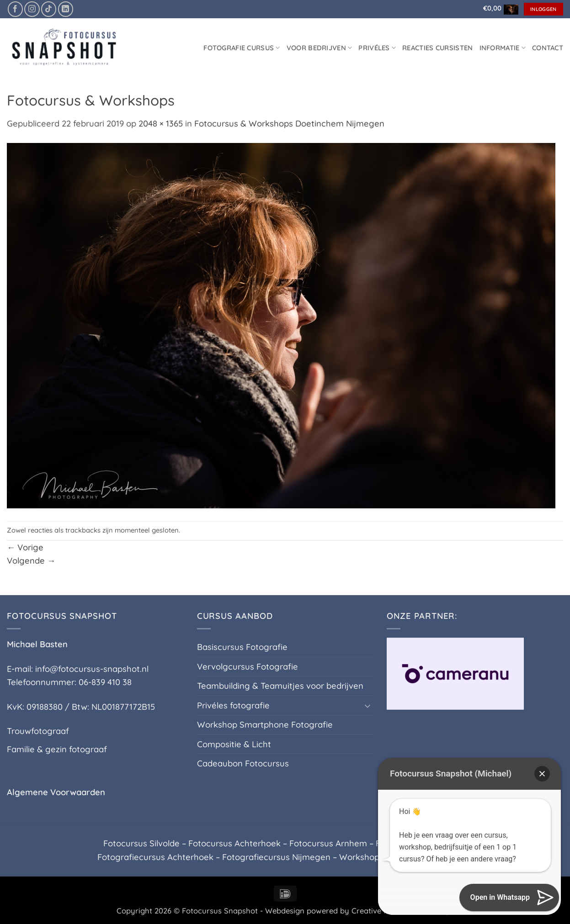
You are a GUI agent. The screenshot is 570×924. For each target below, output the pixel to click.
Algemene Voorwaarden (56, 792)
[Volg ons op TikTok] (49, 9)
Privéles (377, 48)
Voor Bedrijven (320, 48)
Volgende (31, 561)
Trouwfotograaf (38, 731)
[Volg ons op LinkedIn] (66, 9)
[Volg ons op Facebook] (15, 9)
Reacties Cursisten (437, 48)
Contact (548, 48)
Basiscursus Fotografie (242, 647)
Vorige (25, 547)
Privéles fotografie (233, 705)
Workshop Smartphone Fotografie (265, 725)
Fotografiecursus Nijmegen (276, 857)
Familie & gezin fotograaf (57, 749)
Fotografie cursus (242, 48)
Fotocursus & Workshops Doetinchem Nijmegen (289, 124)
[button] (498, 8)
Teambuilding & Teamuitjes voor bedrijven (280, 686)
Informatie (503, 48)
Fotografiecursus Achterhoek (155, 857)
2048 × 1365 (161, 124)
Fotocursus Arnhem (328, 843)
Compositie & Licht (234, 744)
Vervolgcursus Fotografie (248, 667)
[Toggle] (368, 706)
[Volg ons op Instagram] (32, 9)
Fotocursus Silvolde (141, 843)
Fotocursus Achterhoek (234, 843)
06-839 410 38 (105, 682)
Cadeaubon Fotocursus (243, 763)
